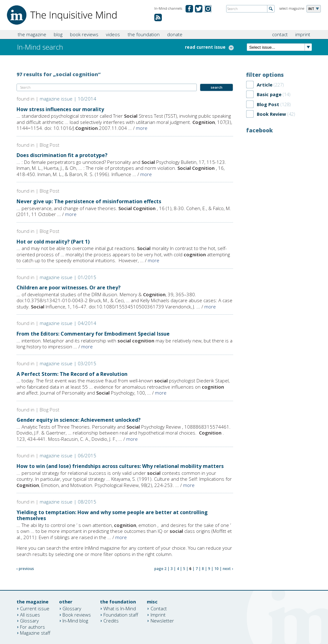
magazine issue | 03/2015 (68, 363)
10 (216, 569)
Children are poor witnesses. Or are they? (69, 288)
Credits (111, 621)
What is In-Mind (120, 608)
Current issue (35, 608)
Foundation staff (121, 614)
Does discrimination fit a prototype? (62, 155)
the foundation (144, 34)
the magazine (32, 34)
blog (58, 34)
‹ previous (25, 569)
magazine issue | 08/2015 (68, 502)
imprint (303, 34)
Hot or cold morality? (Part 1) (53, 242)
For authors (32, 627)
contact (280, 34)
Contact (159, 608)
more (142, 128)
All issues (30, 614)
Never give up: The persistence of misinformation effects (89, 201)
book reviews (84, 34)
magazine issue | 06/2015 (68, 455)
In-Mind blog (75, 621)
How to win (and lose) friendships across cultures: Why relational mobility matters (120, 466)
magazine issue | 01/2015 (68, 277)
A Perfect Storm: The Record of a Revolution (72, 374)
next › (228, 569)
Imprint (158, 614)
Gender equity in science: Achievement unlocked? (79, 420)
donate (175, 34)
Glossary (29, 621)
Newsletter (162, 621)
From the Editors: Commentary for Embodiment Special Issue (93, 334)
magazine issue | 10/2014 (68, 99)
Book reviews (77, 614)
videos (113, 34)
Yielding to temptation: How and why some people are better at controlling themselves (112, 515)
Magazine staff (35, 633)
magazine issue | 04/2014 (68, 323)
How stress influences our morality (60, 109)
